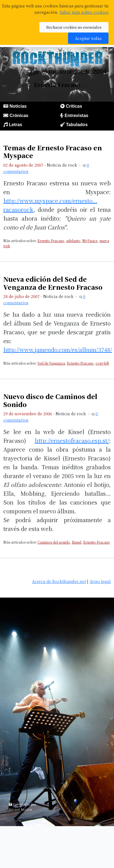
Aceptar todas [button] (88, 38)
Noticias (18, 106)
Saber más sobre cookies (84, 12)
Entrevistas (76, 116)
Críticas (74, 106)
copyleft (102, 363)
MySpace (90, 241)
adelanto (73, 241)
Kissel (77, 542)
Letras (15, 125)
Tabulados (77, 125)
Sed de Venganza (51, 363)
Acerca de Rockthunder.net (59, 581)
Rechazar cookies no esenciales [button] (74, 27)
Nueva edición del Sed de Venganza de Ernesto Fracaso (53, 283)
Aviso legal (100, 581)
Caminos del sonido (54, 542)
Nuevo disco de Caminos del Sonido (50, 400)
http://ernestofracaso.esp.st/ (72, 440)
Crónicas (19, 116)
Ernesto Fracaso (51, 241)
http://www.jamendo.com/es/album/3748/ (58, 350)
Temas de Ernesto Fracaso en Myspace (53, 151)
